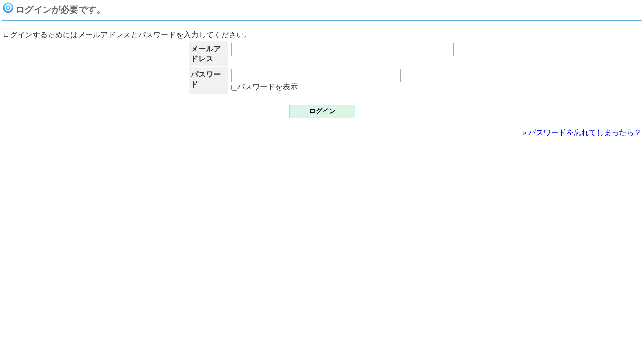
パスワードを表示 (264, 87)
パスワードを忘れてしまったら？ (585, 132)
